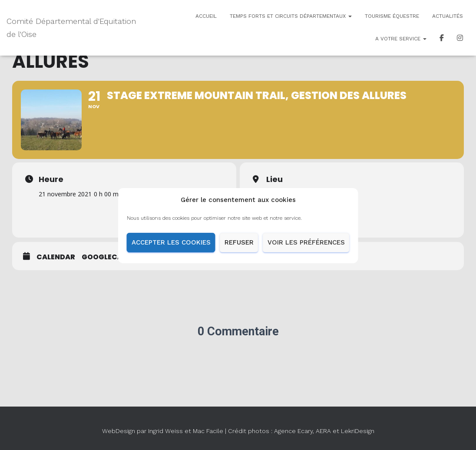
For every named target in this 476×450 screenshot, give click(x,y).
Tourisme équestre (392, 16)
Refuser (239, 246)
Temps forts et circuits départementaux (291, 16)
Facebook (442, 39)
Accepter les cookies (171, 246)
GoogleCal (104, 257)
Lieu (274, 179)
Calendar (56, 257)
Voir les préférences (306, 246)
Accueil (206, 16)
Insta (460, 39)
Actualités (448, 16)
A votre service (401, 39)
